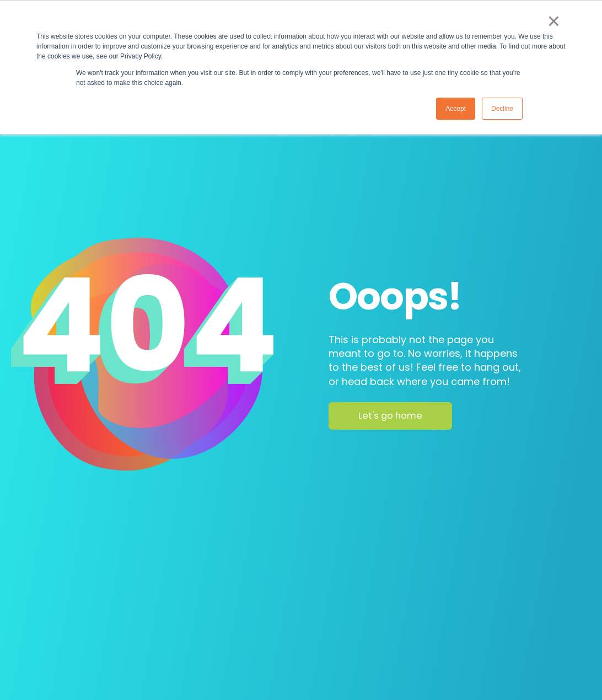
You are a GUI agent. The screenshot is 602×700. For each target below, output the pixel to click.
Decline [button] (502, 109)
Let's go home (390, 416)
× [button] (554, 21)
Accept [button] (456, 109)
